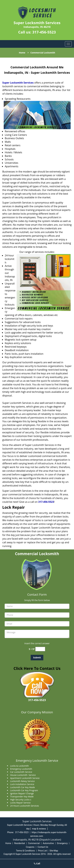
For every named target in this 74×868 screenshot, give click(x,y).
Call (37, 863)
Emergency (62, 843)
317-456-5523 (44, 32)
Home (22, 53)
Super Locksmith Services (18, 83)
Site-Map (54, 851)
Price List (42, 851)
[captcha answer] (40, 649)
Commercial (34, 843)
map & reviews (39, 829)
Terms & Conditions (25, 851)
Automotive (48, 843)
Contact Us (43, 847)
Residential (20, 843)
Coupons (30, 847)
